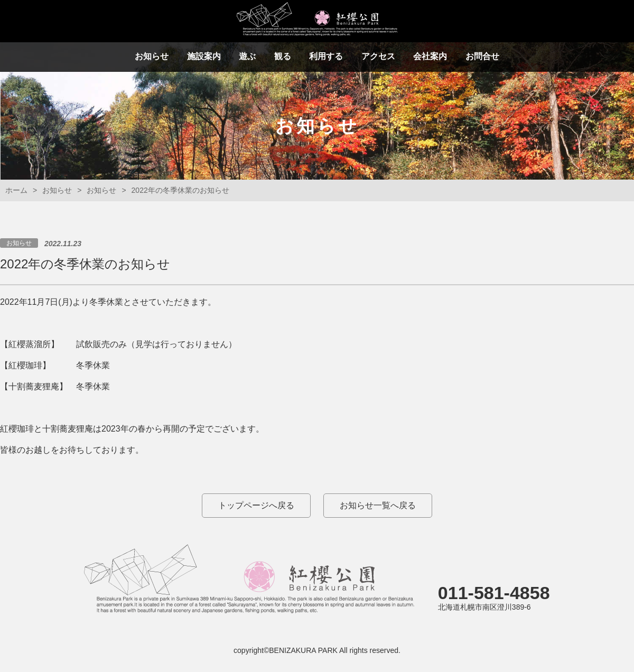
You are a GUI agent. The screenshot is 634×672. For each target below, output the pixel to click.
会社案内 (430, 56)
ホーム (16, 190)
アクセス (378, 56)
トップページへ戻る (256, 505)
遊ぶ (247, 56)
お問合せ (482, 56)
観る (283, 56)
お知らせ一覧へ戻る (378, 505)
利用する (326, 56)
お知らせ (152, 56)
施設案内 (204, 56)
